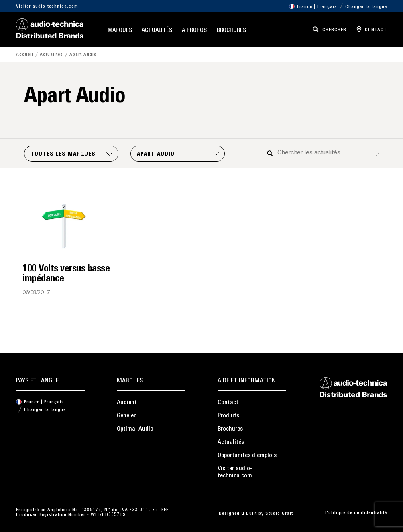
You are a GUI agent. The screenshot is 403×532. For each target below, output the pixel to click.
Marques (120, 31)
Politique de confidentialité (356, 513)
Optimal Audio (135, 429)
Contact (228, 403)
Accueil (25, 55)
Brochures (231, 31)
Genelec (127, 416)
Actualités (157, 31)
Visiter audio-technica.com (47, 6)
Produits (228, 416)
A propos (194, 31)
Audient (127, 403)
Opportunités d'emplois (247, 455)
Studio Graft (279, 514)
